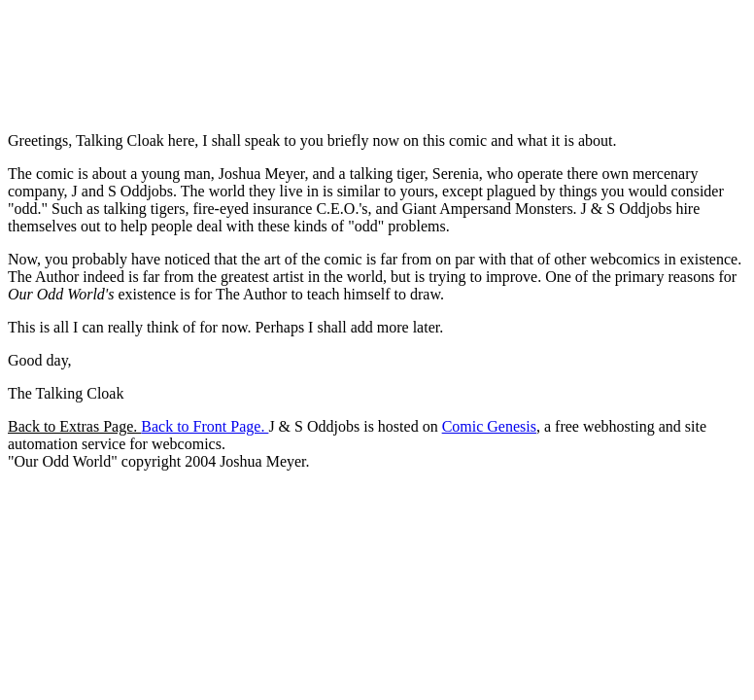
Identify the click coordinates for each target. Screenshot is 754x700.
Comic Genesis (489, 426)
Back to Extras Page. (74, 426)
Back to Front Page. (205, 426)
